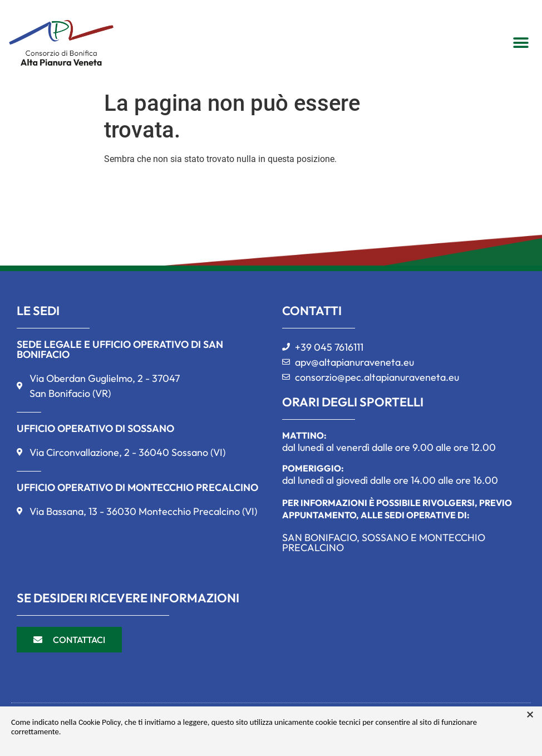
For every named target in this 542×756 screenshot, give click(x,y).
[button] (521, 43)
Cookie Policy (100, 722)
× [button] (530, 715)
